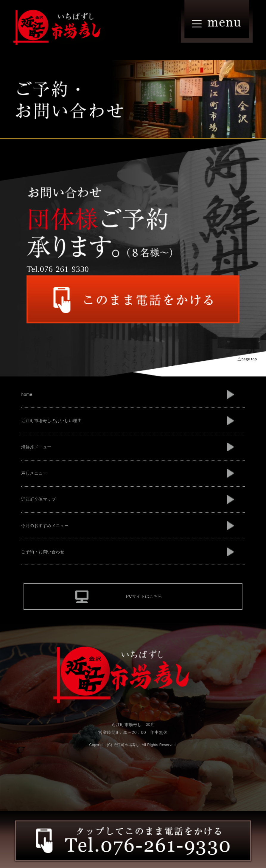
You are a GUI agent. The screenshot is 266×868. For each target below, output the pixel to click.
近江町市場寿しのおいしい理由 (51, 421)
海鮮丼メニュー (36, 447)
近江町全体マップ (38, 499)
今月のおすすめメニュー (45, 526)
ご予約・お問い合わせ (43, 552)
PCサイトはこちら (144, 596)
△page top (247, 359)
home (27, 394)
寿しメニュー (34, 473)
